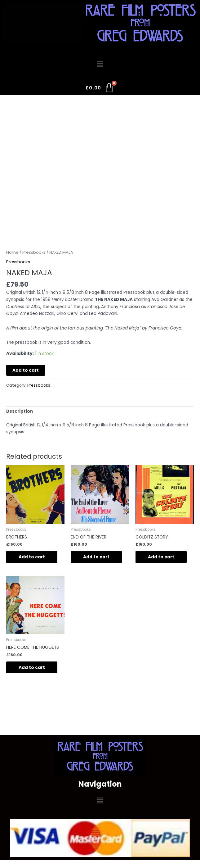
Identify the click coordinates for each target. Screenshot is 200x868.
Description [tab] (20, 411)
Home (12, 252)
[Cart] (100, 89)
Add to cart (26, 370)
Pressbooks (34, 252)
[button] (100, 64)
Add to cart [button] (32, 557)
